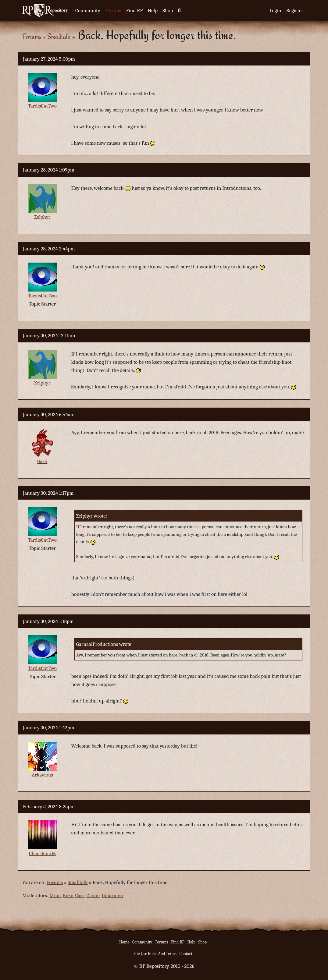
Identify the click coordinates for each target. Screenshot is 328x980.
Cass (80, 895)
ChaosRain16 (42, 853)
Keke (68, 895)
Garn (42, 461)
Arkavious (42, 775)
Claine (93, 895)
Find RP (134, 11)
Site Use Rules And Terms (155, 954)
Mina (55, 895)
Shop (168, 11)
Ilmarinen (112, 895)
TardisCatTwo (42, 106)
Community (88, 11)
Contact (186, 954)
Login (275, 11)
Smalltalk (59, 36)
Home (124, 942)
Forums (113, 11)
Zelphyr (42, 217)
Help (153, 11)
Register (295, 11)
